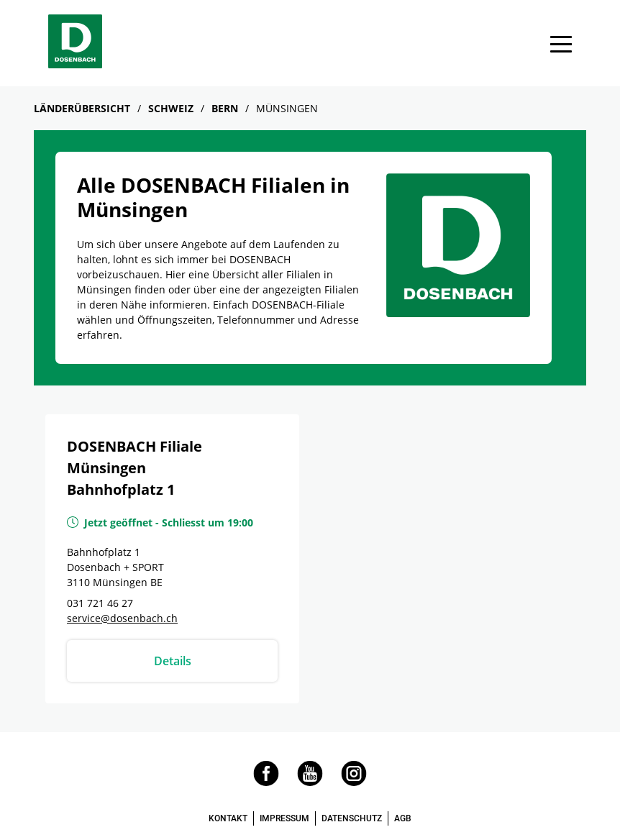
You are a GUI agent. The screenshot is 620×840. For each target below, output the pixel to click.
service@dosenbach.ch (122, 618)
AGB (403, 818)
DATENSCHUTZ (352, 818)
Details (173, 661)
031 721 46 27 (100, 603)
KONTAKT (228, 818)
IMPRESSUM (284, 818)
